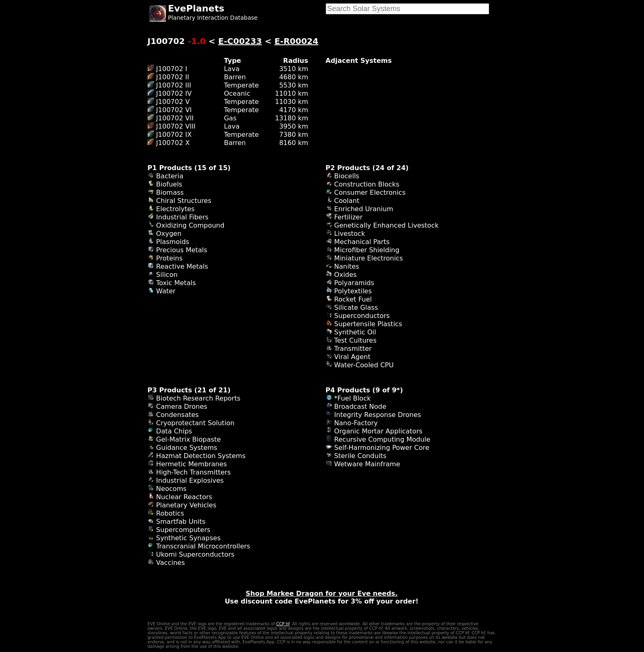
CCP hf (283, 624)
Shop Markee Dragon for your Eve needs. (322, 593)
